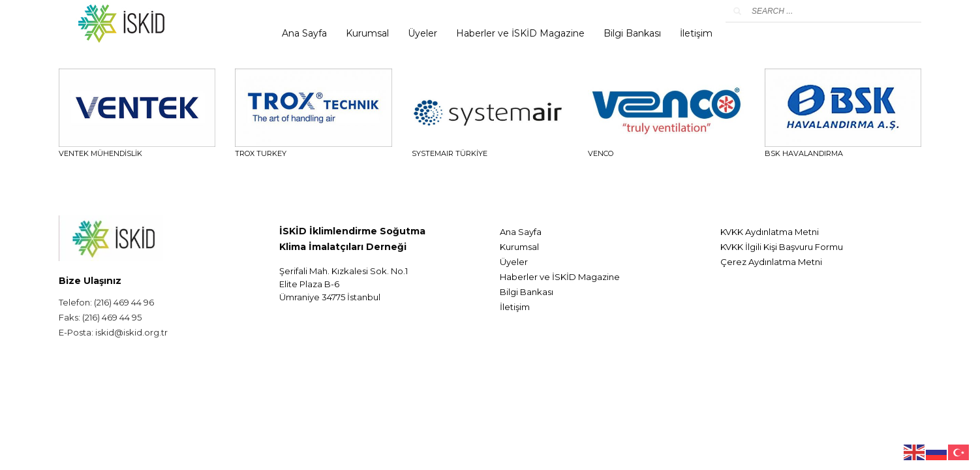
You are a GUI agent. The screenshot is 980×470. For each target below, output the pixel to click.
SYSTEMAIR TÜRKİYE (450, 153)
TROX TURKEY (261, 153)
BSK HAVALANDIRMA (804, 153)
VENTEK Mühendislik (100, 153)
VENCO (601, 153)
